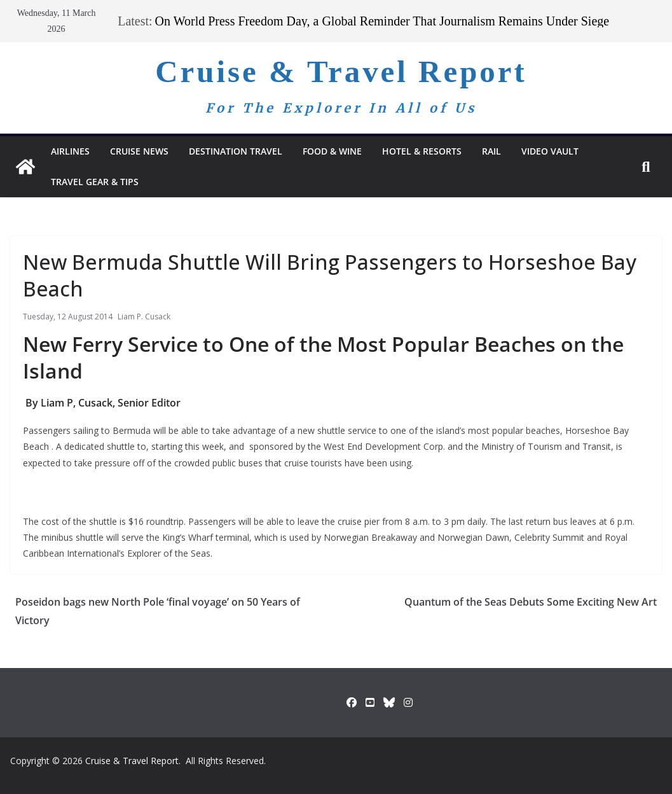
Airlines (70, 151)
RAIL (491, 151)
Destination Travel (236, 151)
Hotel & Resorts (422, 151)
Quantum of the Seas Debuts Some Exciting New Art (531, 602)
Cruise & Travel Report (341, 72)
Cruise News (139, 151)
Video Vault (550, 151)
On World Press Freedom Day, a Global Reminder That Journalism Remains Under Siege (382, 21)
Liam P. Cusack (144, 317)
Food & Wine (332, 151)
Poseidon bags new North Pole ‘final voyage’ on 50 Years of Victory (158, 611)
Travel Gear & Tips (95, 182)
